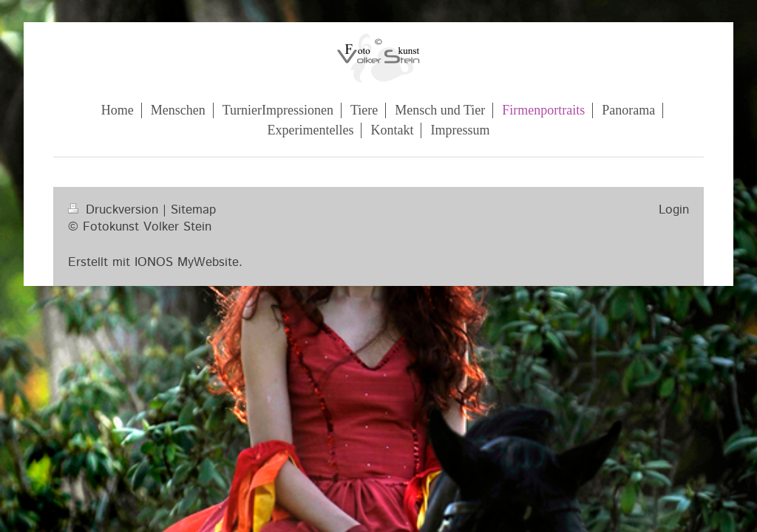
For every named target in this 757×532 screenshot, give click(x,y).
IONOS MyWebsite (187, 262)
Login (674, 210)
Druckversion (115, 210)
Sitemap (193, 210)
